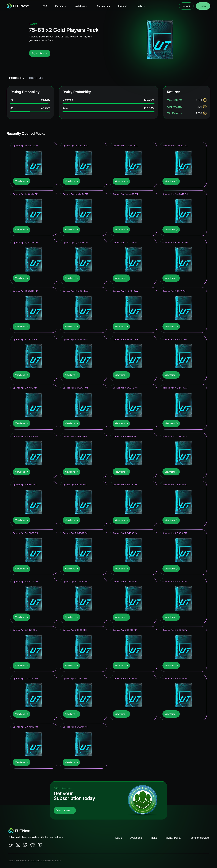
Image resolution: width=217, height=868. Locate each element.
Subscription (103, 6)
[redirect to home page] (18, 6)
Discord (186, 6)
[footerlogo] (38, 831)
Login (203, 6)
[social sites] (11, 845)
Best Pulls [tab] (36, 78)
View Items (22, 181)
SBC (45, 6)
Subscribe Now (65, 810)
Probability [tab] (17, 78)
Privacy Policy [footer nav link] (173, 838)
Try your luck (40, 53)
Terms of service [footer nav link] (199, 838)
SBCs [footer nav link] (119, 838)
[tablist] (108, 78)
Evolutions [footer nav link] (136, 838)
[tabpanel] (108, 102)
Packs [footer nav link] (153, 838)
